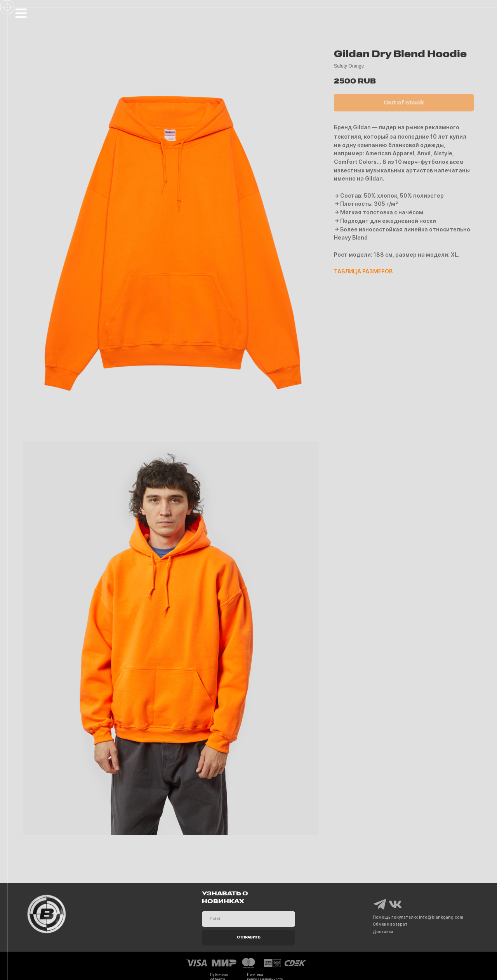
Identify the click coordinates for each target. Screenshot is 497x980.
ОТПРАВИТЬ (249, 938)
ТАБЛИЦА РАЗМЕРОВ (363, 271)
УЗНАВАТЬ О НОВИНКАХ (225, 898)
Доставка (383, 931)
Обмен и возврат (390, 924)
